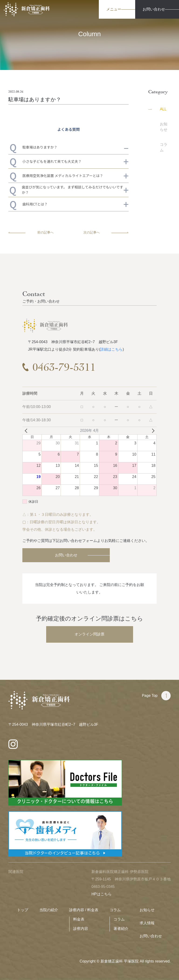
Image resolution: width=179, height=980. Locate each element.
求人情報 (147, 923)
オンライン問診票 (89, 634)
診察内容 (81, 929)
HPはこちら (101, 894)
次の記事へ (106, 232)
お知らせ (147, 910)
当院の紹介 (49, 910)
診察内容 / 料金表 (84, 910)
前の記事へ (31, 232)
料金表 (79, 919)
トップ (23, 910)
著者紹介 (121, 929)
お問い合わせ (66, 555)
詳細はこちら (111, 349)
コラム (115, 910)
